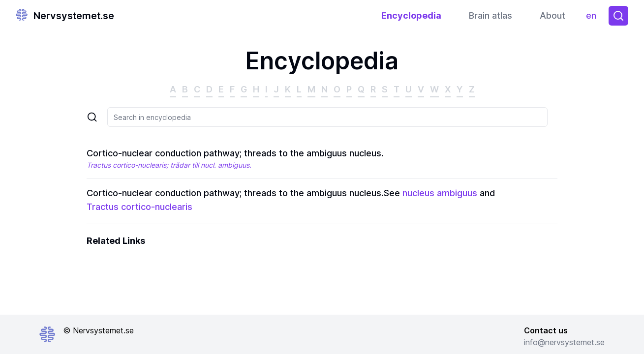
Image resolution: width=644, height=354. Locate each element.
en (594, 18)
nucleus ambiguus (440, 193)
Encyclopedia (411, 15)
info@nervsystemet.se (564, 342)
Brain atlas (491, 15)
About (552, 15)
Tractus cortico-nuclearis (139, 207)
